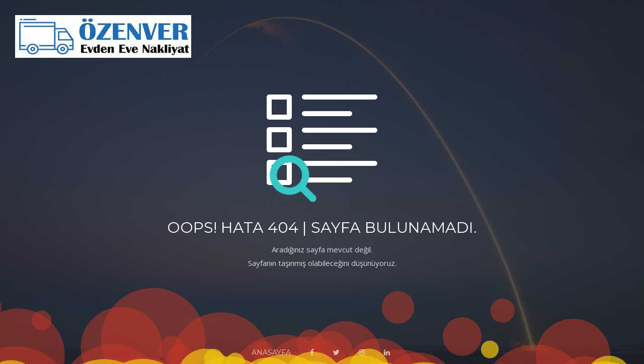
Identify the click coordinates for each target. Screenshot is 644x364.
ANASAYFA (271, 352)
